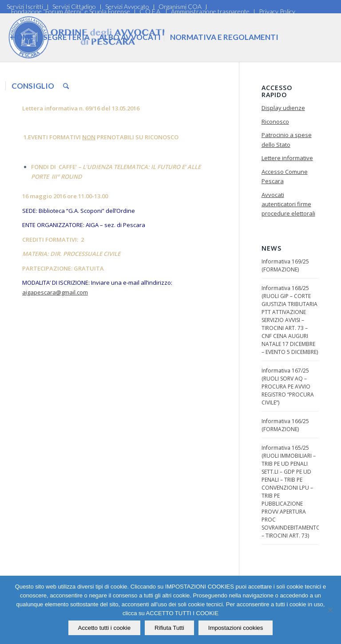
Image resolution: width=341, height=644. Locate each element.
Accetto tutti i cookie (105, 628)
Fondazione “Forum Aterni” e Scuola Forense (71, 11)
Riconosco (275, 122)
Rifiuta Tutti (169, 628)
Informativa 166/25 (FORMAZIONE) (285, 425)
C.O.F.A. (151, 11)
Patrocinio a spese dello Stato (287, 139)
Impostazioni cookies (236, 628)
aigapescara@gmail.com (55, 292)
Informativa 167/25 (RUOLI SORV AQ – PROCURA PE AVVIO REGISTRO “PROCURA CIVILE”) (288, 387)
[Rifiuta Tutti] (330, 610)
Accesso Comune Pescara (285, 176)
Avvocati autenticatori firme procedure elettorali (288, 204)
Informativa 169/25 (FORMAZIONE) (285, 265)
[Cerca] (66, 86)
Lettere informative (287, 158)
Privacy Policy (277, 11)
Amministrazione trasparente (210, 11)
